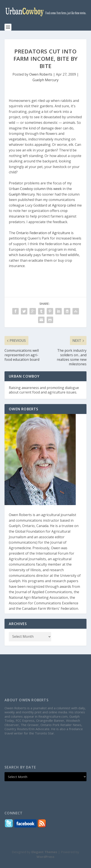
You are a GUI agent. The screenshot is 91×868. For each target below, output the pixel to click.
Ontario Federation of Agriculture (43, 233)
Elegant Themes (44, 852)
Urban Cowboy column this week (35, 189)
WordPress (45, 857)
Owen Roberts (41, 74)
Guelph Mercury (45, 80)
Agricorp (59, 205)
